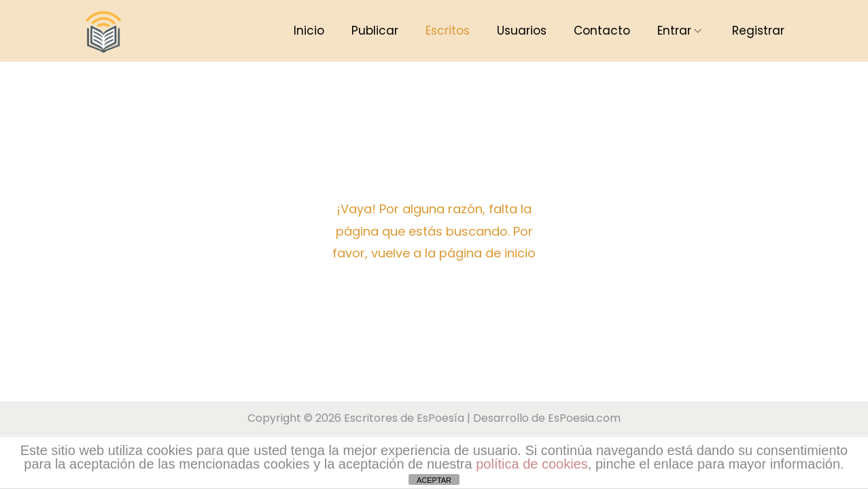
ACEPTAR (434, 480)
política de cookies (532, 464)
